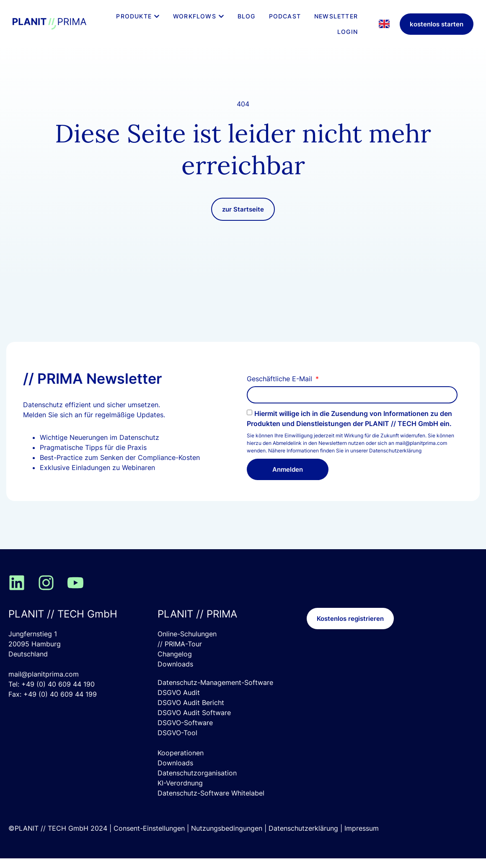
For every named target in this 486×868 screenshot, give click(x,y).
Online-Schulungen (187, 643)
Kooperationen (181, 762)
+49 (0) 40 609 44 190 (58, 694)
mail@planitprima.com (44, 684)
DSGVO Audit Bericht (191, 712)
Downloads (175, 674)
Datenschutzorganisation (197, 783)
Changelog (175, 664)
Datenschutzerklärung (395, 460)
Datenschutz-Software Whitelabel (211, 803)
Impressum (362, 838)
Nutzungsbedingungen (227, 838)
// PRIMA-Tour (180, 654)
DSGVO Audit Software (194, 722)
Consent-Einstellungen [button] (149, 838)
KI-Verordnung (180, 793)
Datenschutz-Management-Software (215, 692)
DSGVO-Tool (177, 742)
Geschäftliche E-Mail (280, 389)
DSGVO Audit (179, 702)
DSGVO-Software (185, 732)
